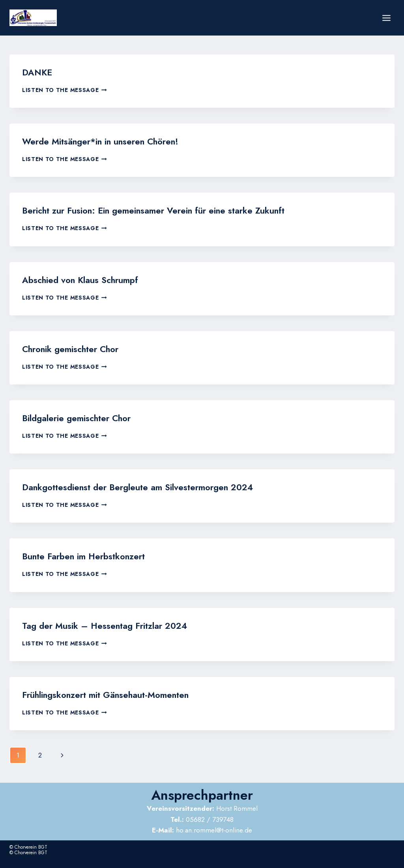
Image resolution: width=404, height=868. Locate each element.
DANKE (36, 72)
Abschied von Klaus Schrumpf (76, 276)
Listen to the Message (65, 89)
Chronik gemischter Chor (67, 344)
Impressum (381, 859)
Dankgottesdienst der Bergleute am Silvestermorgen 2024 (128, 479)
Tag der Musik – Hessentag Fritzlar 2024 (97, 616)
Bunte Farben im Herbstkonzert (79, 547)
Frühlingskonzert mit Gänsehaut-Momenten (100, 683)
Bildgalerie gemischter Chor (72, 412)
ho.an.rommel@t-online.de (202, 818)
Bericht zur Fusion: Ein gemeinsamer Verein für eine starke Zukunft (143, 207)
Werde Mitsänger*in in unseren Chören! (94, 140)
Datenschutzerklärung (342, 859)
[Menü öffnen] (386, 18)
